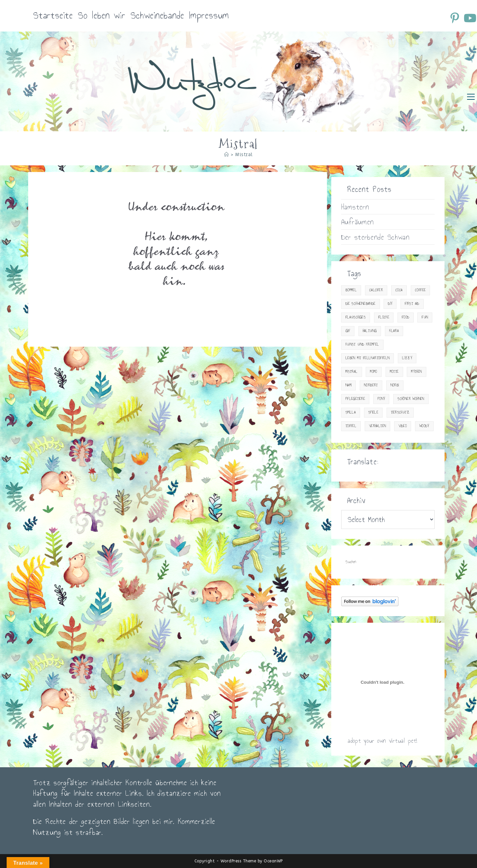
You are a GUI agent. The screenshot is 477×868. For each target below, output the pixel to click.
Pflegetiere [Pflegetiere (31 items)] (355, 399)
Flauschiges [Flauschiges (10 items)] (356, 317)
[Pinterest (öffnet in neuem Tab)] (456, 18)
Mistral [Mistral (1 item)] (352, 372)
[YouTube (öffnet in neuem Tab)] (470, 18)
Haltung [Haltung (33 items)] (370, 331)
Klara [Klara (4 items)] (394, 331)
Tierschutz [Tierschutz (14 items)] (400, 412)
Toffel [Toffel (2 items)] (351, 426)
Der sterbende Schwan (375, 237)
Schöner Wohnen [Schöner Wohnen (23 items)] (411, 399)
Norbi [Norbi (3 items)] (395, 385)
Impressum (209, 16)
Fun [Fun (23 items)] (425, 317)
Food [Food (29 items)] (406, 317)
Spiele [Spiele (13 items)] (373, 412)
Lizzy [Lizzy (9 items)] (407, 358)
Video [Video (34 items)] (403, 426)
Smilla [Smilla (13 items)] (351, 412)
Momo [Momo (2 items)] (374, 372)
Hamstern (355, 207)
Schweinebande (157, 16)
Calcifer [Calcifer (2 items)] (376, 290)
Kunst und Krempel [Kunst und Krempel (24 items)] (362, 345)
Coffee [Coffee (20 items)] (420, 290)
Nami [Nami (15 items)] (349, 385)
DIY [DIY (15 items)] (390, 304)
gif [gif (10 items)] (348, 331)
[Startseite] (227, 155)
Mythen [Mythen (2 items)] (416, 372)
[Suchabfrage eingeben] (388, 562)
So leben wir (102, 16)
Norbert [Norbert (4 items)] (371, 385)
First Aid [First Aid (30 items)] (412, 304)
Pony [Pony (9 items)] (381, 399)
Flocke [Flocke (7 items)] (384, 317)
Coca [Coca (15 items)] (399, 290)
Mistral (244, 155)
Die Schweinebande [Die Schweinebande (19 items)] (361, 304)
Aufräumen (358, 222)
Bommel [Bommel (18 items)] (351, 290)
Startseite (53, 16)
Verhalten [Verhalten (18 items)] (378, 426)
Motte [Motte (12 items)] (394, 372)
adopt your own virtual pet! (382, 741)
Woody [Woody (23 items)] (424, 426)
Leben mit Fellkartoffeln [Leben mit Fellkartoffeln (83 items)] (368, 358)
